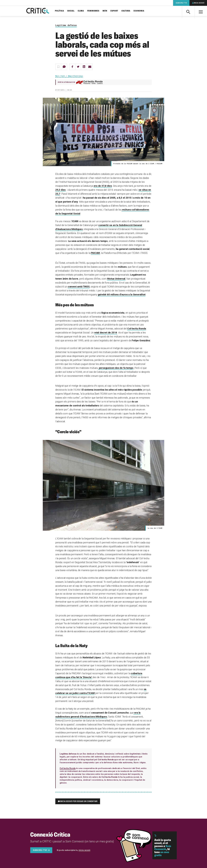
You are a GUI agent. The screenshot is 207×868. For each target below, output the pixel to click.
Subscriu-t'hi (181, 3)
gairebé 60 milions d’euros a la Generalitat (122, 295)
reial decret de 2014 (106, 333)
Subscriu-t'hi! (40, 850)
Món (105, 11)
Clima (81, 11)
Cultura (126, 11)
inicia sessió (84, 850)
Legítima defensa (66, 25)
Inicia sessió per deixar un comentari (79, 801)
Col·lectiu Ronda (137, 329)
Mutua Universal (116, 279)
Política (59, 11)
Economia (139, 11)
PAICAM (95, 253)
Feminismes (93, 11)
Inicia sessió (199, 3)
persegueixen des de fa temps (116, 368)
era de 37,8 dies (103, 186)
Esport (114, 11)
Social (71, 11)
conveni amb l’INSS (79, 287)
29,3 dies (60, 190)
